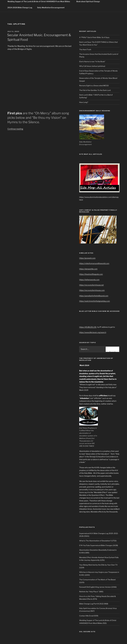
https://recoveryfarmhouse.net (91, 285)
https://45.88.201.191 (88, 327)
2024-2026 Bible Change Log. (20, 7)
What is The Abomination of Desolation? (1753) (98, 541)
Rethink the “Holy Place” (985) (91, 592)
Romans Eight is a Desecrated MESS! (94, 86)
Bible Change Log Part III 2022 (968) (94, 604)
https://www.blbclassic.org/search (93, 332)
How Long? (84, 102)
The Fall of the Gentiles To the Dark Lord (95, 90)
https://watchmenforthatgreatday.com (95, 301)
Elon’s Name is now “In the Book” (92, 61)
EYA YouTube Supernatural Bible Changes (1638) (99, 545)
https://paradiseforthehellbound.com (94, 296)
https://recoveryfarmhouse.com (92, 290)
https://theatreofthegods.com (91, 274)
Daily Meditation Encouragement (51, 7)
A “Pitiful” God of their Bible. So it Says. (94, 37)
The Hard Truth (85, 49)
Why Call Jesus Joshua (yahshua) (92, 66)
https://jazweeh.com (87, 258)
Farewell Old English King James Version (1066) (98, 587)
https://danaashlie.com (88, 269)
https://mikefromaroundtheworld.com (94, 263)
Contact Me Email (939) (89, 616)
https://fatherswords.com (89, 280)
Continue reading (15, 129)
